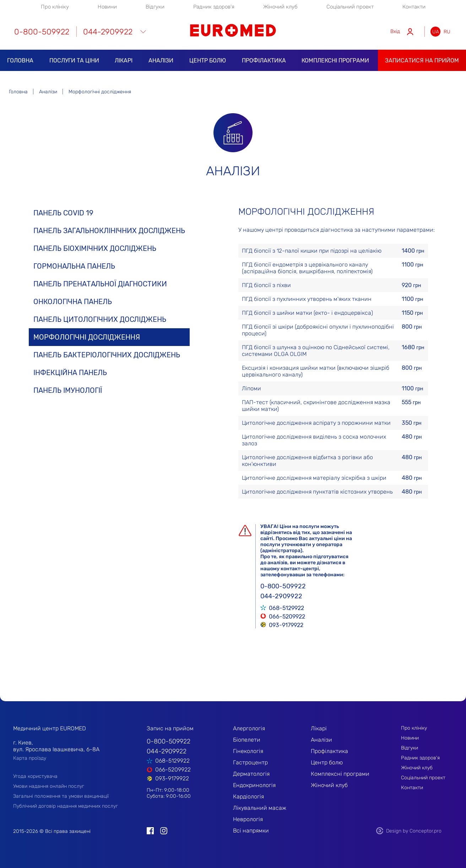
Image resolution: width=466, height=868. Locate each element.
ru (447, 32)
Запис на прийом (170, 728)
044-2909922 (108, 32)
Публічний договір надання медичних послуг (66, 806)
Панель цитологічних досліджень (100, 319)
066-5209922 (287, 616)
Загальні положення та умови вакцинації (61, 796)
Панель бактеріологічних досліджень (107, 355)
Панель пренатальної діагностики (100, 284)
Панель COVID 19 (63, 213)
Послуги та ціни (74, 61)
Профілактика (264, 61)
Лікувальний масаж (260, 808)
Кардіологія (248, 796)
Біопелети (247, 740)
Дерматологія (251, 774)
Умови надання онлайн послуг (49, 786)
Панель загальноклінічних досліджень (109, 231)
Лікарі (124, 61)
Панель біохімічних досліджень (95, 248)
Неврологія (248, 819)
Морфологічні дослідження (87, 337)
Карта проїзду (30, 758)
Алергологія (249, 728)
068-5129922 (286, 608)
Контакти (414, 7)
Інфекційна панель (70, 373)
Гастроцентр (250, 762)
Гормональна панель (74, 266)
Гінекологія (248, 751)
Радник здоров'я (214, 7)
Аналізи (161, 61)
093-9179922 (286, 625)
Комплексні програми (335, 61)
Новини (107, 7)
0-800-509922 (42, 32)
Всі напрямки (251, 831)
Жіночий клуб (280, 7)
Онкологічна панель (73, 302)
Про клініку (55, 7)
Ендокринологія (254, 785)
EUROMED (233, 30)
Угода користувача (35, 776)
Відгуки (155, 7)
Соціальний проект (350, 7)
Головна (20, 61)
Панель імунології (68, 390)
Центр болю (208, 61)
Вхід (395, 31)
